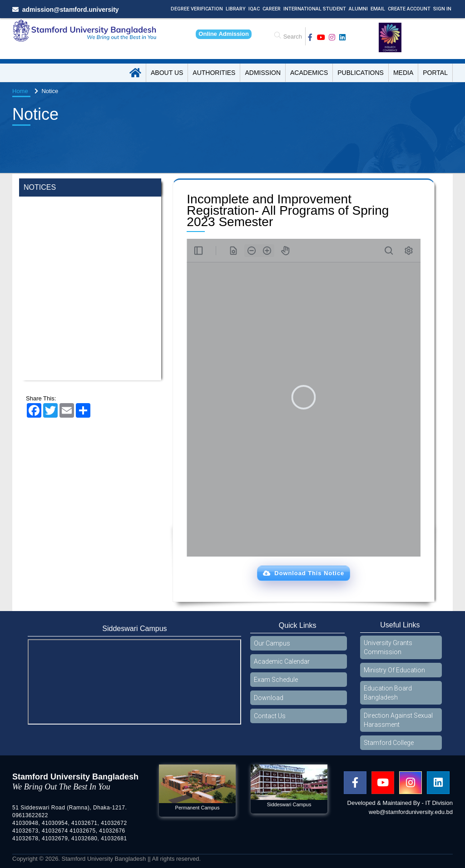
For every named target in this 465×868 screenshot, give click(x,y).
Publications (361, 73)
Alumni (358, 9)
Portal (435, 73)
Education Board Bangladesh (388, 693)
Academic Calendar (282, 661)
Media (403, 73)
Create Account (409, 9)
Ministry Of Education (394, 670)
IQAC (254, 9)
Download (269, 698)
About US (167, 73)
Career (272, 9)
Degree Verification (197, 9)
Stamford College (389, 743)
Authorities (214, 73)
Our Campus (272, 643)
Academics (309, 73)
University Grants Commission (388, 647)
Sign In (442, 9)
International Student (315, 9)
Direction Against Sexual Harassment (398, 720)
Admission (263, 73)
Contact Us (270, 716)
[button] (304, 573)
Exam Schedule (276, 680)
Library (236, 9)
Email (378, 9)
